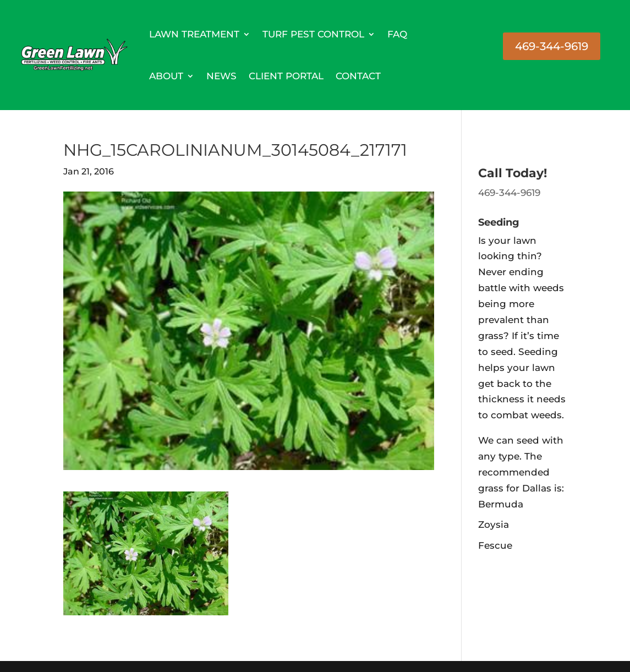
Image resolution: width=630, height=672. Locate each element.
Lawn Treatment (194, 34)
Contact (358, 76)
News (221, 76)
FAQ (397, 34)
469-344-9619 (552, 46)
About (166, 76)
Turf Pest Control (313, 34)
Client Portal (286, 76)
